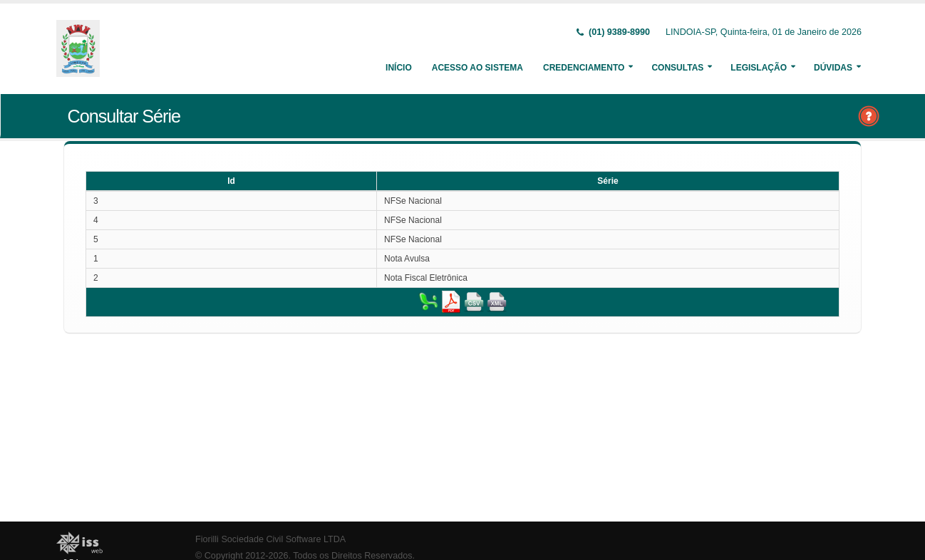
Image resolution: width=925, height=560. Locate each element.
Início (399, 68)
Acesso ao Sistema (477, 68)
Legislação (759, 68)
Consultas (677, 68)
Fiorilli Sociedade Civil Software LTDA (270, 539)
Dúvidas (833, 68)
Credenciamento (584, 68)
